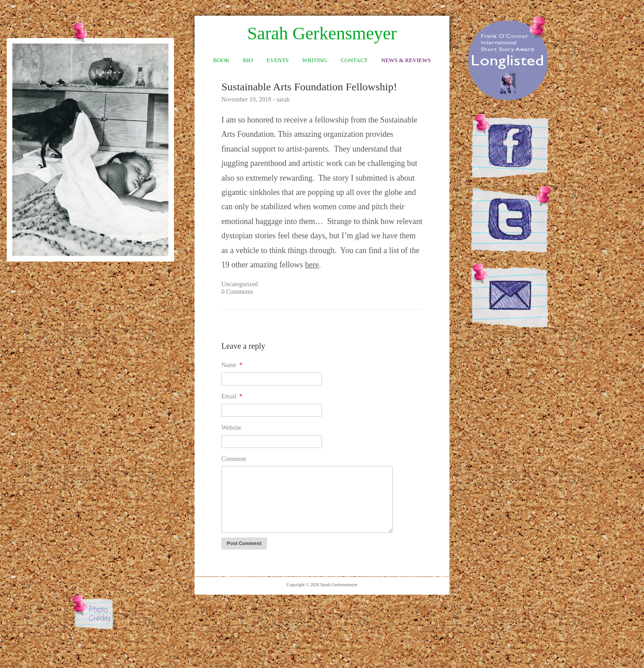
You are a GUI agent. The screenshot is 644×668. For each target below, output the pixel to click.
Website (231, 428)
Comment (234, 459)
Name (232, 365)
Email (232, 396)
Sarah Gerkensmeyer (322, 34)
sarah (283, 99)
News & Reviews (406, 60)
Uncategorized (240, 284)
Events (278, 60)
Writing (315, 60)
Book (222, 60)
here (312, 265)
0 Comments (237, 292)
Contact (354, 60)
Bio (248, 60)
